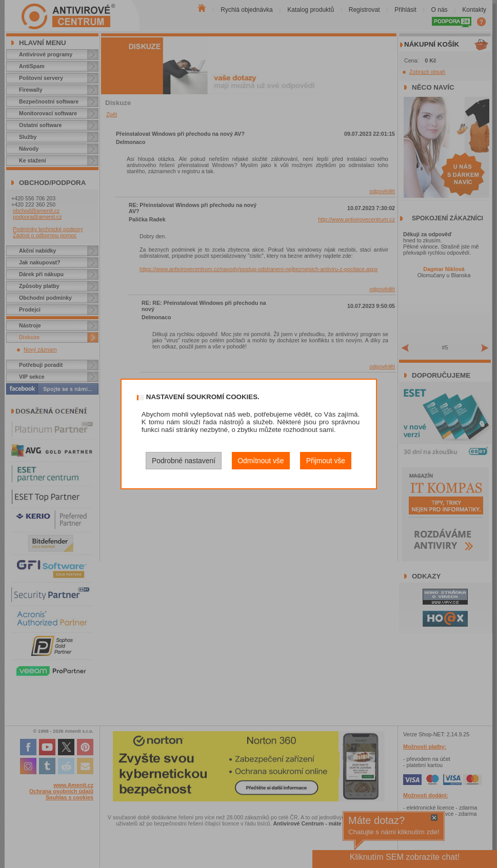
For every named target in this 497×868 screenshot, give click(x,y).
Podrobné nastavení (184, 461)
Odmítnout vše (261, 461)
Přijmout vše (326, 461)
